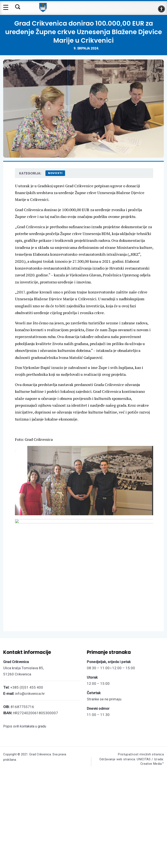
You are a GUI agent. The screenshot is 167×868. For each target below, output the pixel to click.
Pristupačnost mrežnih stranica (141, 858)
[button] (161, 9)
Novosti (55, 173)
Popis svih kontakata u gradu (25, 830)
